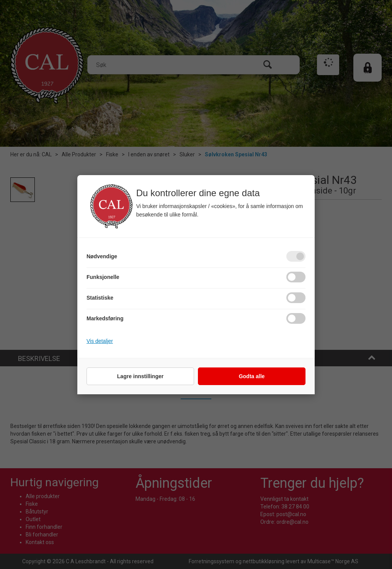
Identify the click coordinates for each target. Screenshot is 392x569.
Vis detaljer (100, 341)
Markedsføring (105, 318)
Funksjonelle (103, 277)
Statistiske (100, 298)
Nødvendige (102, 256)
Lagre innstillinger (140, 376)
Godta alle (252, 376)
